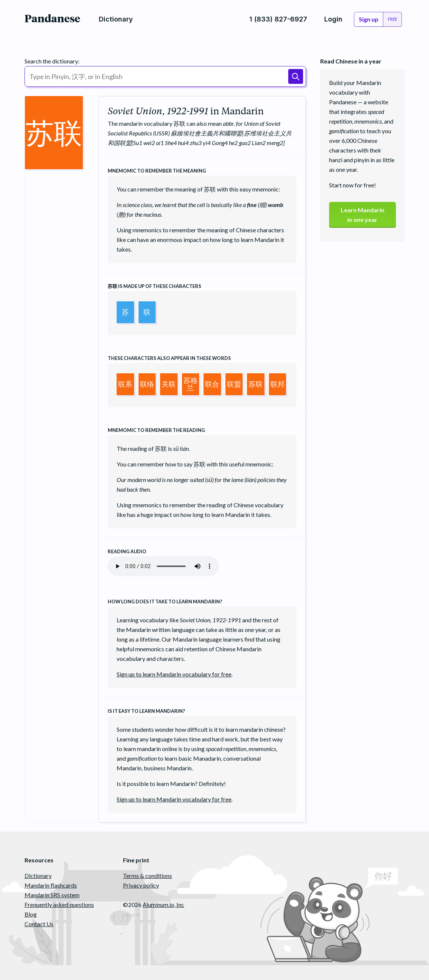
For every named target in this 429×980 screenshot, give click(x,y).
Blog (31, 914)
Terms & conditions (147, 876)
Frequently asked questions (59, 904)
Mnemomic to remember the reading (156, 430)
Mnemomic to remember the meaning (157, 171)
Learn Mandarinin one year (363, 215)
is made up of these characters (155, 286)
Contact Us (39, 924)
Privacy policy (141, 885)
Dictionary (38, 876)
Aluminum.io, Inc (163, 904)
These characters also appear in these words (169, 358)
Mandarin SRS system (52, 895)
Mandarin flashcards (51, 885)
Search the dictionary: (52, 61)
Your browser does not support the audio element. (163, 566)
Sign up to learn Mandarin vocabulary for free (174, 674)
